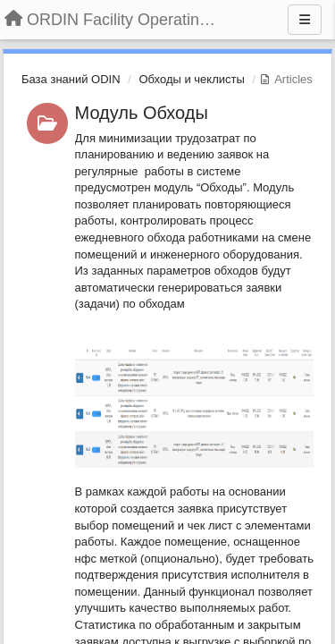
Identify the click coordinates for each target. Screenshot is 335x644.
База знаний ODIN (71, 79)
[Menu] (305, 20)
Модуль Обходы (142, 113)
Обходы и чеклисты (191, 79)
